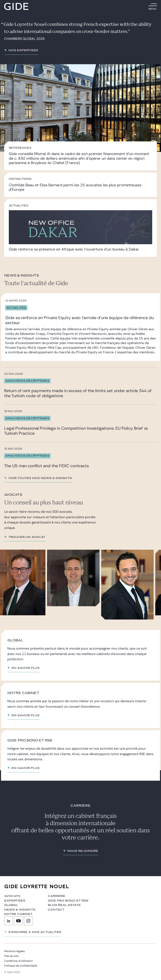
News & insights (20, 910)
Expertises (15, 901)
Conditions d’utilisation (19, 961)
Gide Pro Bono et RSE (68, 901)
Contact (56, 910)
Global (11, 905)
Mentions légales (15, 951)
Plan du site (11, 956)
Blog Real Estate (64, 905)
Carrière (56, 896)
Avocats (12, 896)
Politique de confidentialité (21, 966)
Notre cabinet (18, 914)
